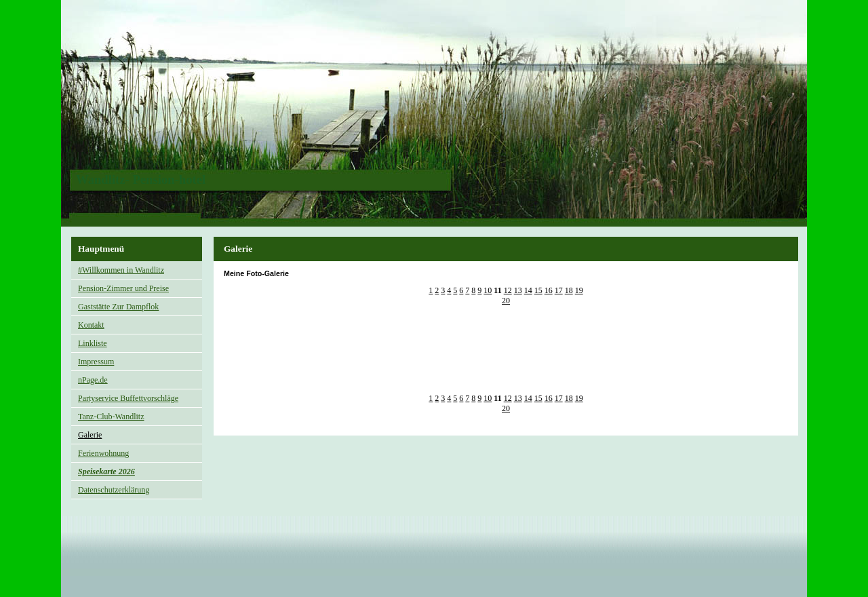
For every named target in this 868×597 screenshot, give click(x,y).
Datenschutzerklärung (114, 490)
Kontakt (91, 325)
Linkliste (93, 343)
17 (559, 290)
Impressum (96, 362)
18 (569, 290)
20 (506, 301)
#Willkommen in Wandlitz (121, 270)
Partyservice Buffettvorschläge (128, 398)
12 (508, 290)
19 (579, 290)
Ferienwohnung (103, 453)
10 (488, 290)
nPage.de (93, 380)
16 (549, 290)
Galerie (90, 435)
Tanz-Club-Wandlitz (111, 417)
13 (518, 290)
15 (538, 290)
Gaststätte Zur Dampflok (118, 307)
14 (528, 290)
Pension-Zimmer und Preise (123, 288)
